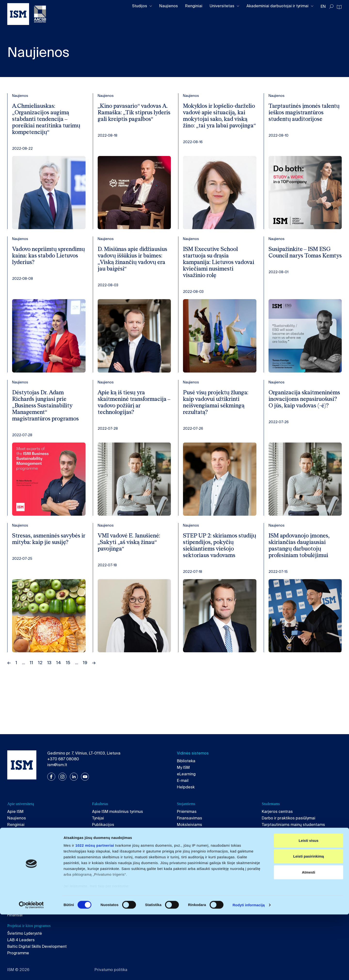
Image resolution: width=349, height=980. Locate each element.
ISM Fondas (18, 844)
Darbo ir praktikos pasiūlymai (289, 818)
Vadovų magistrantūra (197, 889)
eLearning (186, 774)
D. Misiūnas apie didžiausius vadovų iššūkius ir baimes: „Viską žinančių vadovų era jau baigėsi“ (133, 267)
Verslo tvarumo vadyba (113, 882)
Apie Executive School (197, 876)
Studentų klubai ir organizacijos (291, 838)
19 (85, 688)
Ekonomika (272, 889)
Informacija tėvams (195, 831)
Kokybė (14, 831)
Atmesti (308, 938)
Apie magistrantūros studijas (119, 876)
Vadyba (269, 882)
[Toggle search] (331, 7)
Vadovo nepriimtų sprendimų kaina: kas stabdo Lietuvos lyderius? (47, 260)
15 (68, 688)
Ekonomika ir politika (26, 889)
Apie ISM (15, 812)
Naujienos (169, 6)
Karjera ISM (18, 851)
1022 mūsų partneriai (95, 911)
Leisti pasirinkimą (309, 922)
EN (323, 6)
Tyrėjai (98, 818)
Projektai (100, 831)
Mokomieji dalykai (108, 838)
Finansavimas (190, 818)
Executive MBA (190, 882)
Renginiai (194, 6)
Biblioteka (186, 761)
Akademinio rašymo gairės (286, 844)
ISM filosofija (189, 838)
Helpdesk (186, 787)
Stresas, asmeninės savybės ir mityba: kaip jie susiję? (47, 559)
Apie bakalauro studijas (29, 876)
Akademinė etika (23, 838)
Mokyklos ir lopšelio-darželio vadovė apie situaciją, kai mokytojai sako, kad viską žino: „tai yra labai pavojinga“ (216, 121)
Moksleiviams (190, 825)
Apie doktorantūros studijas (288, 876)
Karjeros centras (277, 812)
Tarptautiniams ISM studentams (291, 831)
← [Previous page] (9, 688)
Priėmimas (187, 812)
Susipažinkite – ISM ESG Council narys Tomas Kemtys (302, 260)
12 (40, 688)
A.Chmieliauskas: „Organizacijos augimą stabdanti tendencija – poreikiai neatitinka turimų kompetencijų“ (43, 121)
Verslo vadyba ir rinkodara (31, 882)
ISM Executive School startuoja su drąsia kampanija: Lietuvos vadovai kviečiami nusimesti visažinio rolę (216, 267)
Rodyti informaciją (249, 970)
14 (59, 688)
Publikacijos (103, 825)
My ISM (183, 767)
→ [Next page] (94, 688)
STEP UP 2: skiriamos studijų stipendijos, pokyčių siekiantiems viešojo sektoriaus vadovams (213, 566)
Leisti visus (309, 906)
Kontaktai (16, 857)
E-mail (183, 781)
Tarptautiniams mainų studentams (293, 825)
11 (32, 688)
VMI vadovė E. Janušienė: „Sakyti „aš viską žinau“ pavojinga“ (132, 559)
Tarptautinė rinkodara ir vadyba (121, 889)
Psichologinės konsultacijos (287, 851)
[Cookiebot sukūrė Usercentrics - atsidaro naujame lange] (31, 971)
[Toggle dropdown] (151, 6)
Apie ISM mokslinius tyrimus (118, 812)
